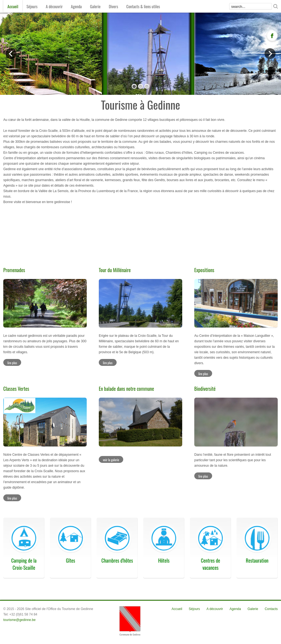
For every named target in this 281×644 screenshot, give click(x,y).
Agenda (76, 6)
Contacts (271, 609)
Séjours (32, 6)
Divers (113, 6)
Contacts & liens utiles (143, 6)
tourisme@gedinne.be (19, 620)
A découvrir (54, 6)
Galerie (95, 6)
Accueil (13, 6)
